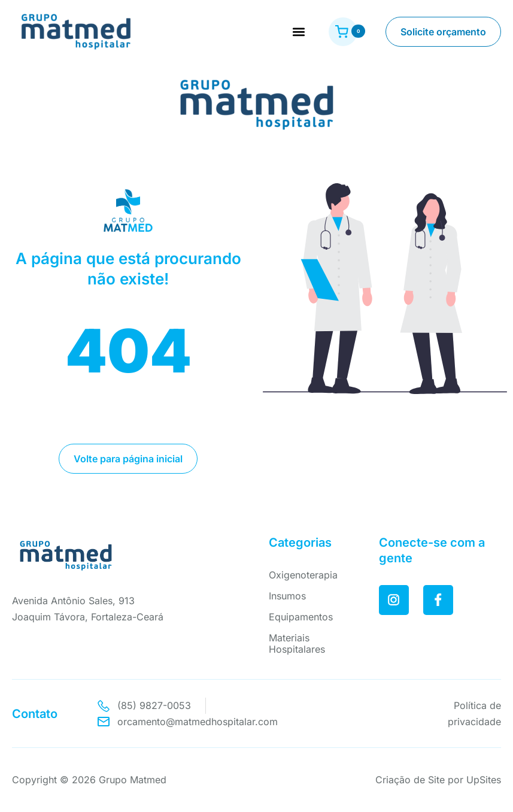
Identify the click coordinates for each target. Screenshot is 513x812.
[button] (298, 32)
